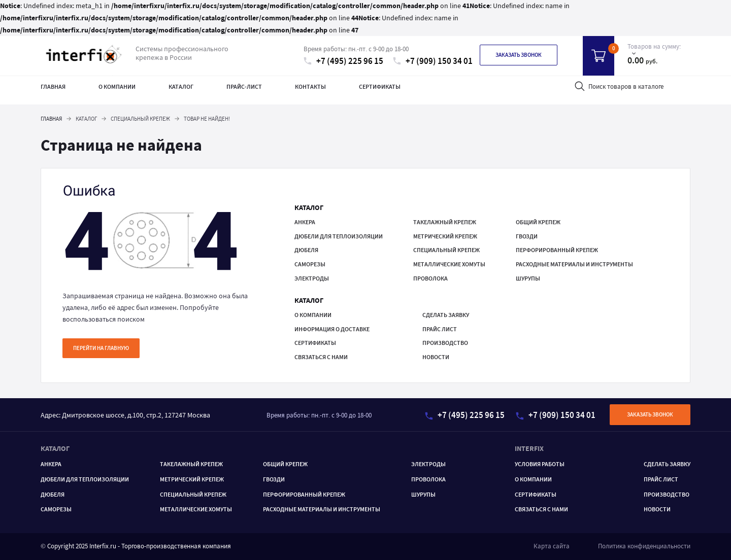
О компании (117, 86)
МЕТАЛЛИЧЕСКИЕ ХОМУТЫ (449, 264)
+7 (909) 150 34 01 (433, 61)
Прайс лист (440, 329)
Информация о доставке (332, 329)
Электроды (312, 278)
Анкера (305, 222)
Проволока (430, 278)
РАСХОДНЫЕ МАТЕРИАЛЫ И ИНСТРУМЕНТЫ (574, 264)
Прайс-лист (244, 86)
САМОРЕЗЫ (310, 264)
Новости (436, 357)
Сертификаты (380, 86)
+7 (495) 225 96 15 (343, 61)
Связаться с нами (321, 357)
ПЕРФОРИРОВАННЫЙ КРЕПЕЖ (557, 250)
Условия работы (540, 464)
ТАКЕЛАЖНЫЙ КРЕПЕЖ (445, 222)
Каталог (181, 86)
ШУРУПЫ (528, 278)
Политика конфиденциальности (644, 546)
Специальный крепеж (446, 250)
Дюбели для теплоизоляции (339, 236)
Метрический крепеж (445, 236)
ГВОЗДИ (527, 236)
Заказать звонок (519, 55)
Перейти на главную (101, 348)
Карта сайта (552, 546)
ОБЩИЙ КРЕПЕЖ (538, 222)
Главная (53, 86)
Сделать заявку (446, 315)
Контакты (310, 86)
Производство (445, 343)
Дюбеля (306, 250)
